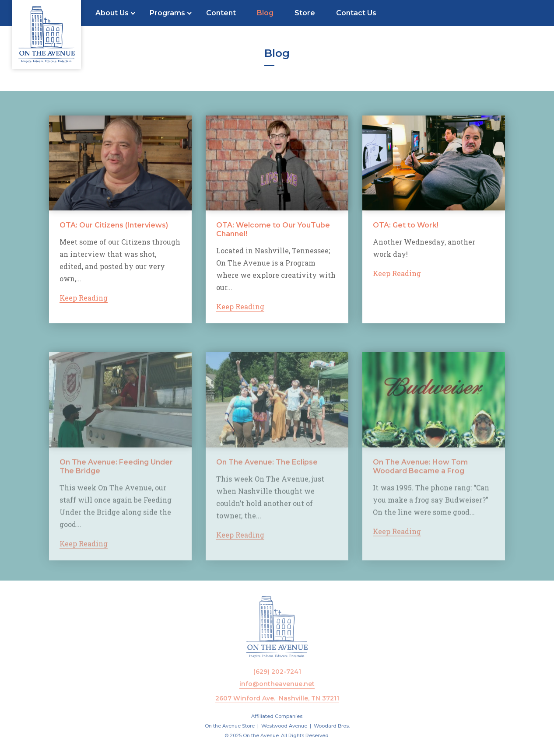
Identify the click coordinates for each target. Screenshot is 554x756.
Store (305, 13)
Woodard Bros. (332, 726)
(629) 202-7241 (277, 672)
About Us (112, 13)
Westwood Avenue (284, 726)
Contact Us (356, 13)
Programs (167, 13)
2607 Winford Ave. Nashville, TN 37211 (277, 698)
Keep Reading (84, 298)
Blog (265, 13)
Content (221, 13)
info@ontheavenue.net (277, 684)
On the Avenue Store (230, 726)
